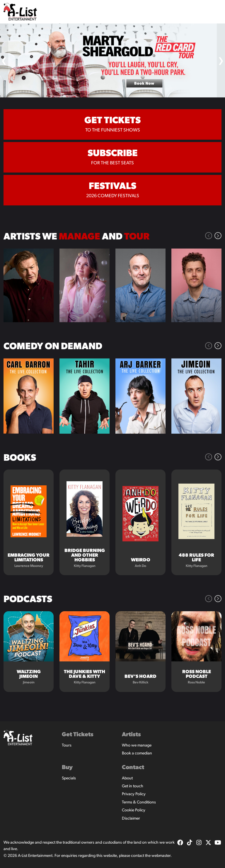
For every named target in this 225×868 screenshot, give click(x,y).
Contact (133, 768)
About (127, 778)
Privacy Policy (134, 794)
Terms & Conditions (139, 802)
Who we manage (137, 745)
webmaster (161, 856)
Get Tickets (78, 735)
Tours (67, 745)
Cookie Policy (134, 810)
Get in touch (133, 786)
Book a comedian (137, 753)
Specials (69, 778)
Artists (131, 735)
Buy (67, 768)
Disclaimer (131, 819)
